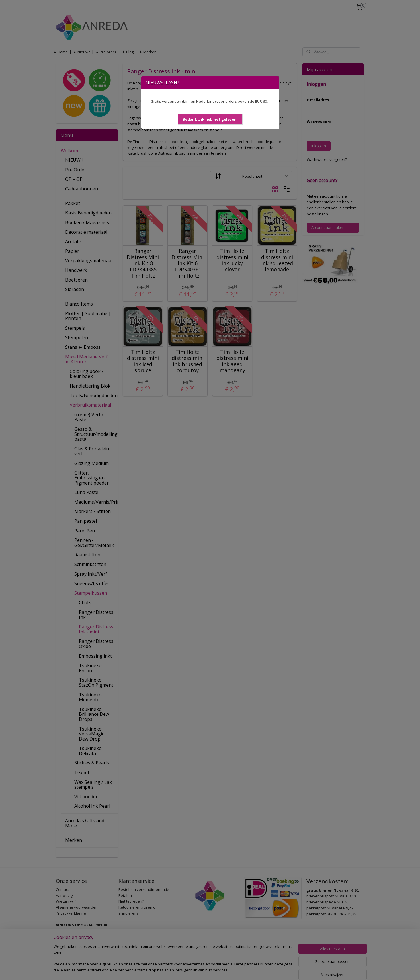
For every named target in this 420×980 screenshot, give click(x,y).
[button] (210, 119)
